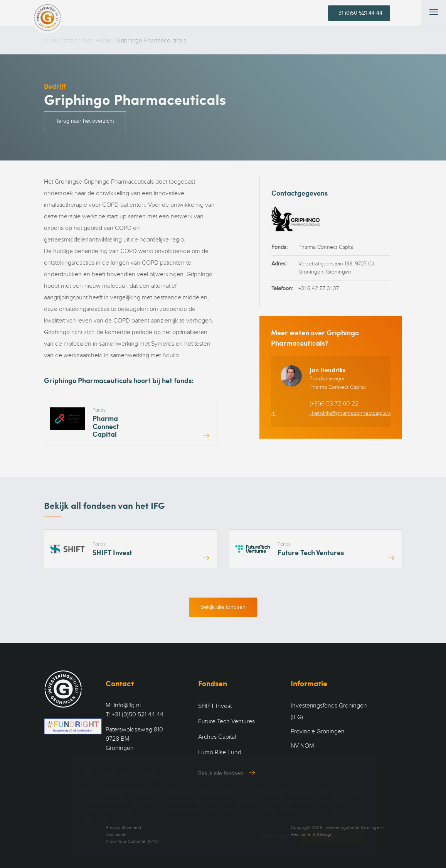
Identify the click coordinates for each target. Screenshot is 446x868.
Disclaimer (116, 834)
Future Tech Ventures (226, 721)
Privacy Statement (123, 827)
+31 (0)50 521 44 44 (359, 13)
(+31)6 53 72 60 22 (334, 404)
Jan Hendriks (327, 370)
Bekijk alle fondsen (223, 607)
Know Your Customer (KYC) (132, 841)
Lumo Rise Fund (220, 752)
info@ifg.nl (127, 705)
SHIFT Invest (215, 706)
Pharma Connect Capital (327, 247)
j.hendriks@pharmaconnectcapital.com (354, 413)
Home (104, 41)
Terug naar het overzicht (85, 121)
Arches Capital (217, 737)
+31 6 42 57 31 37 (319, 288)
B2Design (322, 834)
